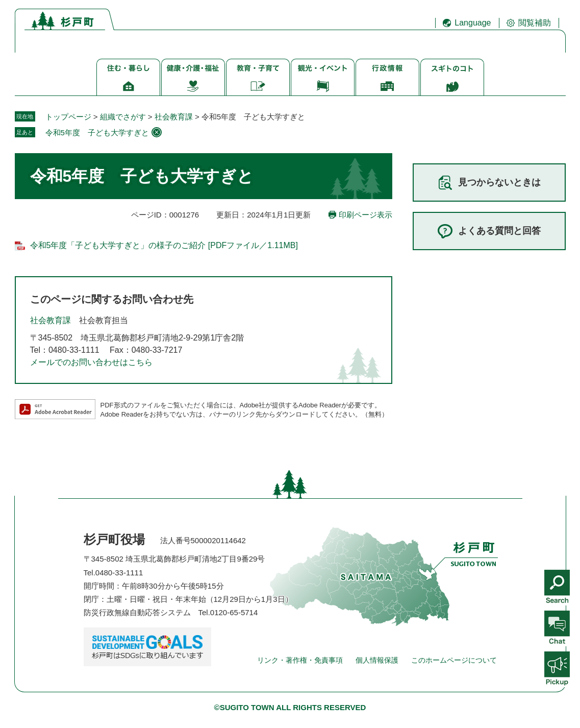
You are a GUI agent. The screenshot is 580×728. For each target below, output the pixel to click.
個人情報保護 (377, 660)
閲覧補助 (535, 23)
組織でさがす (123, 117)
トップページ (68, 117)
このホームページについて (454, 660)
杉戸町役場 (114, 539)
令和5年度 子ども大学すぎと (97, 132)
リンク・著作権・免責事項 (300, 660)
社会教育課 (174, 117)
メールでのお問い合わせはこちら (91, 362)
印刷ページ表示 (365, 215)
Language (473, 23)
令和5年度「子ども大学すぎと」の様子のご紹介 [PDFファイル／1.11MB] (164, 245)
